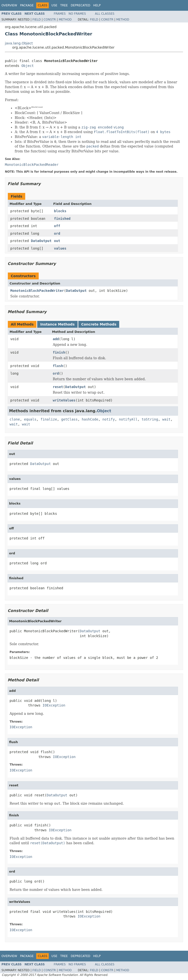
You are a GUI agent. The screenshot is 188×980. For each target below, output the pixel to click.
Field (36, 20)
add (56, 339)
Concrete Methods (99, 324)
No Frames (77, 14)
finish (59, 352)
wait (166, 419)
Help (97, 5)
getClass (69, 419)
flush (58, 366)
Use (54, 5)
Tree (64, 5)
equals (30, 419)
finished (62, 219)
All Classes (105, 14)
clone (15, 419)
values (60, 248)
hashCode (90, 419)
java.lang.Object (19, 43)
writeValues (64, 400)
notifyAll (128, 419)
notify (109, 419)
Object (28, 66)
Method (65, 20)
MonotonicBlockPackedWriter (37, 291)
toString (150, 419)
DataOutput (41, 241)
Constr (50, 20)
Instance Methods (57, 324)
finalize (49, 419)
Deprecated (81, 5)
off (57, 226)
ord (57, 233)
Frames (60, 14)
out (57, 241)
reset (58, 387)
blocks (60, 211)
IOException (54, 705)
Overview (9, 5)
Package (27, 5)
